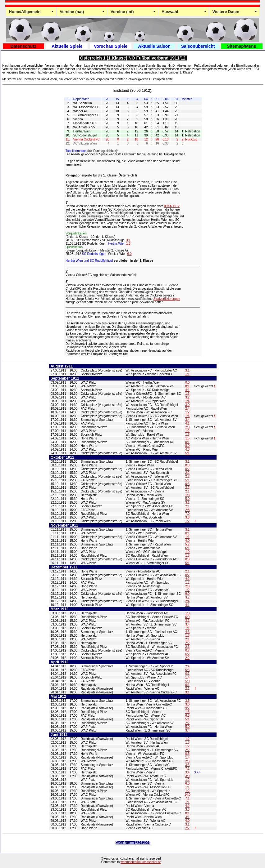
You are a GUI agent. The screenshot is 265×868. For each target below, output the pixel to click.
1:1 (187, 374)
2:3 (187, 647)
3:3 (187, 765)
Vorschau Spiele (111, 46)
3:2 (187, 397)
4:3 (187, 450)
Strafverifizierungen (167, 299)
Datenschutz (23, 46)
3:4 (187, 420)
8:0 (187, 446)
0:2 (187, 469)
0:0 (187, 383)
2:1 (187, 491)
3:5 (187, 701)
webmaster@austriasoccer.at (141, 862)
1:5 (187, 438)
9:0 (187, 594)
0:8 (187, 559)
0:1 (187, 442)
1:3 (128, 244)
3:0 (187, 405)
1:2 (187, 412)
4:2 (187, 579)
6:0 (130, 254)
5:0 (187, 499)
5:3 (187, 670)
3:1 (128, 240)
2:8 (187, 510)
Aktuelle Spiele (67, 46)
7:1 (187, 769)
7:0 (187, 514)
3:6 (187, 517)
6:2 (187, 654)
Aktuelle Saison (154, 46)
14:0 (187, 795)
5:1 (187, 453)
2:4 (187, 409)
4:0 (187, 541)
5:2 (187, 544)
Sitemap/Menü (242, 46)
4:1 (187, 390)
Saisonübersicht (198, 46)
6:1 (187, 548)
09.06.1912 (172, 206)
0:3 (187, 465)
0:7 (187, 650)
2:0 (187, 427)
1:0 (187, 552)
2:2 (187, 473)
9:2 (187, 708)
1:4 (187, 401)
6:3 (187, 716)
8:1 (187, 386)
